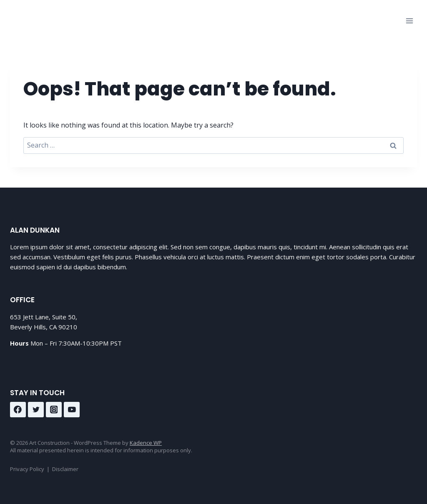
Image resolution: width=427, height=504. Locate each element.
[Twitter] (36, 410)
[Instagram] (54, 410)
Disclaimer (65, 469)
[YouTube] (72, 410)
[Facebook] (18, 410)
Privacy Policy (27, 469)
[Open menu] (409, 21)
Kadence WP (146, 443)
